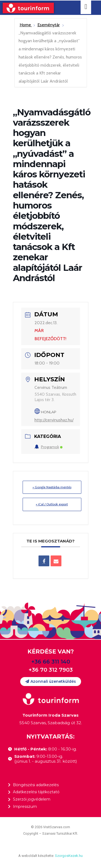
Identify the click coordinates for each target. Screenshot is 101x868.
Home (26, 25)
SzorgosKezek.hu (69, 856)
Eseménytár (49, 25)
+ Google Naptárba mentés (52, 487)
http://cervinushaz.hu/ (54, 420)
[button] (51, 682)
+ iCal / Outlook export (52, 504)
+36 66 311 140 (51, 662)
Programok (48, 447)
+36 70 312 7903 (51, 670)
